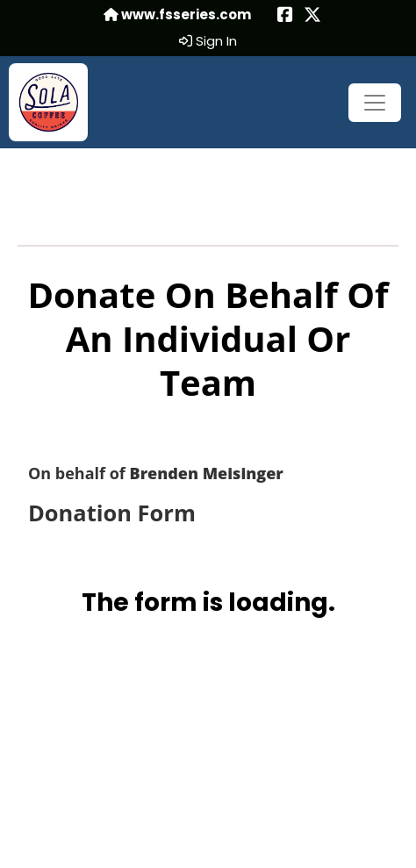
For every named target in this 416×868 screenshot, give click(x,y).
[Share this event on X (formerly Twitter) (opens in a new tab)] (312, 16)
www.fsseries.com (177, 15)
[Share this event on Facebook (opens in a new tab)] (285, 16)
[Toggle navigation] (375, 103)
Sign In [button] (208, 41)
